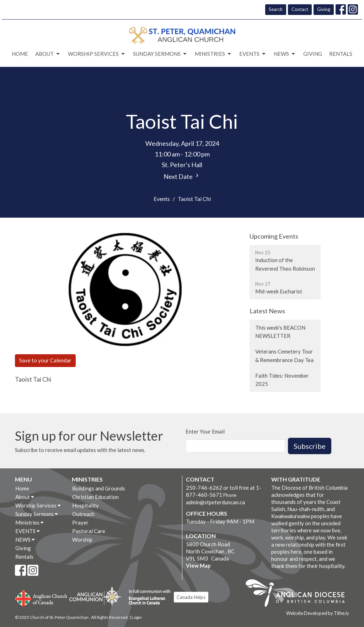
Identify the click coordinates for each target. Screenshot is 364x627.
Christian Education (95, 497)
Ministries (213, 54)
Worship (82, 540)
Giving (324, 9)
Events (162, 199)
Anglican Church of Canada (41, 597)
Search (276, 9)
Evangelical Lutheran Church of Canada (147, 597)
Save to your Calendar (45, 360)
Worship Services (97, 54)
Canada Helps (191, 597)
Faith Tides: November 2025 (282, 380)
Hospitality (85, 505)
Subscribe (310, 446)
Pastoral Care (89, 531)
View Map (198, 565)
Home (20, 54)
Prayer (80, 522)
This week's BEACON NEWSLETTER (280, 332)
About (48, 54)
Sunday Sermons (160, 54)
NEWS (285, 54)
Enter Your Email (205, 431)
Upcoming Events (274, 236)
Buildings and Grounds (99, 488)
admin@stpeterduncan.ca (215, 502)
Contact (300, 9)
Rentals (341, 54)
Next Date (182, 176)
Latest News (267, 311)
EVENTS (253, 54)
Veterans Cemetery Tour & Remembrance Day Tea (284, 355)
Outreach (83, 514)
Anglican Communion (95, 596)
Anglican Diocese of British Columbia (299, 594)
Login (137, 617)
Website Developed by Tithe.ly (318, 613)
